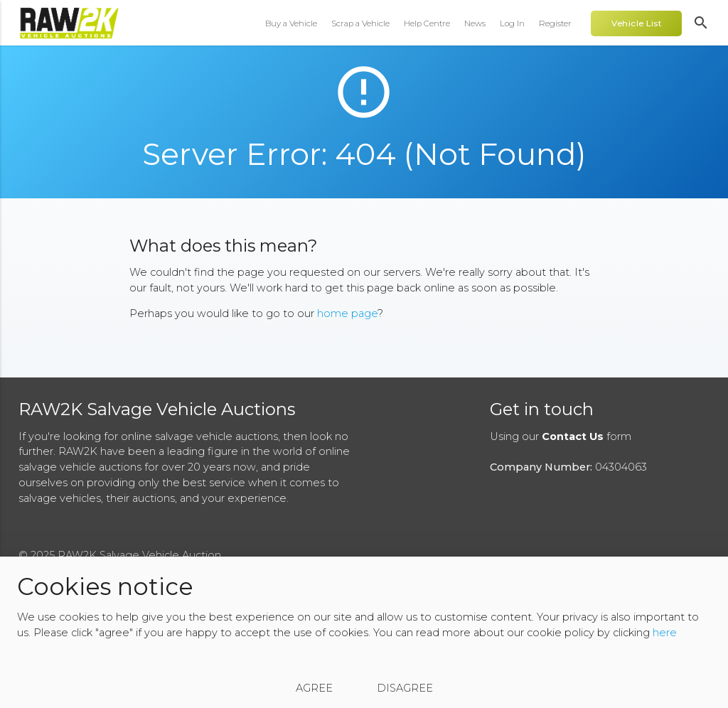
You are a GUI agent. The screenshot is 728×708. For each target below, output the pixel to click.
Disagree (405, 688)
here (665, 633)
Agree (314, 688)
